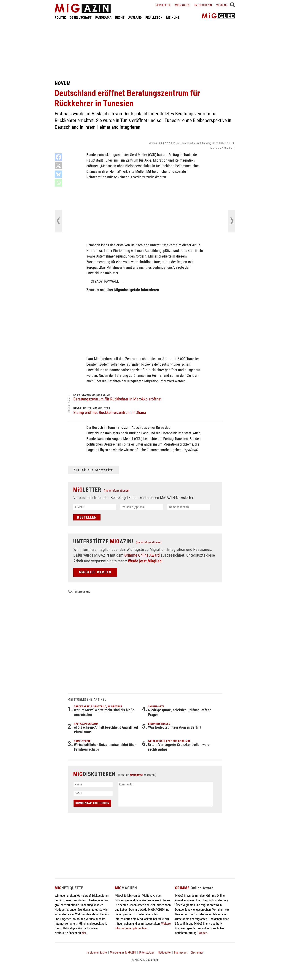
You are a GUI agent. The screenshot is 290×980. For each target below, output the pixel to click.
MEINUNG (173, 17)
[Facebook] (58, 157)
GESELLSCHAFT (81, 17)
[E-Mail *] (95, 507)
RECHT (120, 17)
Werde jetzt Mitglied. (145, 561)
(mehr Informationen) (117, 491)
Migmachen (182, 5)
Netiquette (136, 775)
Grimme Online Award (142, 555)
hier (84, 933)
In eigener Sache (97, 953)
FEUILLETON (154, 17)
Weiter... (204, 933)
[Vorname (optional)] (142, 507)
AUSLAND (135, 17)
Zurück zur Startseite (93, 470)
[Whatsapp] (58, 183)
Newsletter (163, 5)
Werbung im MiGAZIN (123, 953)
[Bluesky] (58, 174)
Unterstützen (203, 5)
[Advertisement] (145, 50)
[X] (58, 166)
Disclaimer (197, 953)
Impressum (181, 953)
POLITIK (60, 17)
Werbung (222, 5)
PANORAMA (103, 17)
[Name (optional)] (189, 507)
